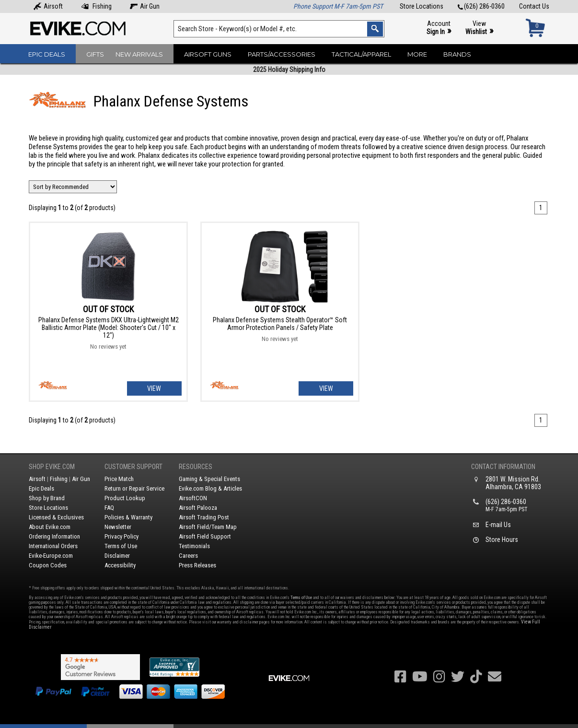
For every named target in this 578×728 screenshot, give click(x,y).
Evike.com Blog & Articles (210, 488)
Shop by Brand (47, 498)
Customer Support (133, 467)
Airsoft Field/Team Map (208, 527)
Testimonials (194, 546)
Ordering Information (54, 536)
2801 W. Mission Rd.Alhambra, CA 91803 (513, 483)
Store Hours (502, 540)
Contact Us (534, 6)
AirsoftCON (193, 498)
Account (439, 28)
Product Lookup (125, 498)
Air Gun (145, 6)
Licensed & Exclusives (56, 517)
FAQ (109, 508)
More (417, 54)
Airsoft (48, 6)
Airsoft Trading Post (204, 517)
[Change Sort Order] (73, 187)
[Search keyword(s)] (279, 29)
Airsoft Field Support (205, 536)
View (479, 28)
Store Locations (422, 6)
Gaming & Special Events (209, 479)
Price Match (119, 479)
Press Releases (197, 565)
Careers (188, 556)
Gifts (95, 54)
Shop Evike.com (52, 467)
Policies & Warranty (128, 517)
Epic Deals (47, 54)
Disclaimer (117, 556)
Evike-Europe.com (51, 556)
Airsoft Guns (208, 54)
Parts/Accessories (282, 54)
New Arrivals (139, 54)
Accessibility (120, 565)
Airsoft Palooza (198, 508)
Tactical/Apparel (361, 54)
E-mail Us (498, 525)
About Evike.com (50, 527)
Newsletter (118, 527)
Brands (457, 54)
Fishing (96, 6)
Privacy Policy (121, 536)
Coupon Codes (48, 565)
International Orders (53, 546)
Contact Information (503, 467)
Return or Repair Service (134, 488)
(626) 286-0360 (481, 6)
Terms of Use (121, 546)
